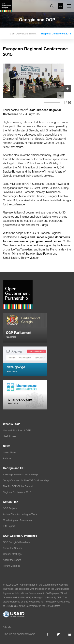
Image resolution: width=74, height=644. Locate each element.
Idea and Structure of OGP (17, 431)
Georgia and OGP (15, 468)
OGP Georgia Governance (20, 536)
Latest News (9, 453)
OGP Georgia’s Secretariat (17, 542)
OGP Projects (10, 508)
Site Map (8, 627)
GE (60, 6)
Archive (7, 458)
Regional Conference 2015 (56, 34)
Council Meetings (12, 554)
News (7, 446)
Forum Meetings (12, 566)
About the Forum (12, 560)
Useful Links (10, 436)
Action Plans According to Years (20, 514)
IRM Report (9, 526)
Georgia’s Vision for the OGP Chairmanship (26, 480)
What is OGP (11, 424)
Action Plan (11, 502)
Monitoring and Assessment (18, 520)
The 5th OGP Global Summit (22, 34)
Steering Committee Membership (20, 475)
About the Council (13, 548)
